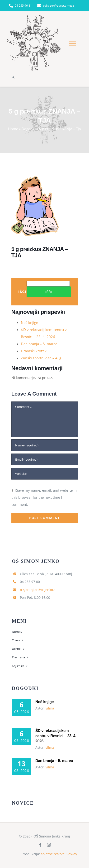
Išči (22, 292)
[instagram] (49, 845)
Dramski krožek (34, 351)
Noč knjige (30, 322)
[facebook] (40, 845)
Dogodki (28, 129)
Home (13, 129)
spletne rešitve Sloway (59, 854)
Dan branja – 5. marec (39, 344)
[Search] (13, 77)
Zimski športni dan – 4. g (41, 358)
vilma (50, 708)
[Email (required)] (45, 459)
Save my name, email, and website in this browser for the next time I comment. (44, 497)
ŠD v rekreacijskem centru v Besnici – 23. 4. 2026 (56, 736)
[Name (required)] (45, 445)
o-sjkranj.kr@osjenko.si (38, 590)
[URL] (45, 474)
